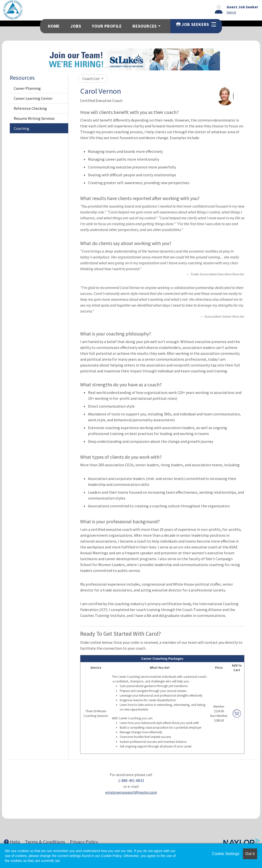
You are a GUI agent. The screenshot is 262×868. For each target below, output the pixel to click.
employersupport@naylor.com (131, 792)
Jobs (76, 26)
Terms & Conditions (45, 842)
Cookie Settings (226, 854)
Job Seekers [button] (196, 24)
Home (54, 26)
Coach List (91, 78)
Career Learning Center (33, 98)
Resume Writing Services (34, 118)
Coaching (22, 128)
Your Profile (107, 26)
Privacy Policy (84, 842)
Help (12, 842)
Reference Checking (30, 108)
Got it (250, 854)
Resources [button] (145, 26)
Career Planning (27, 88)
